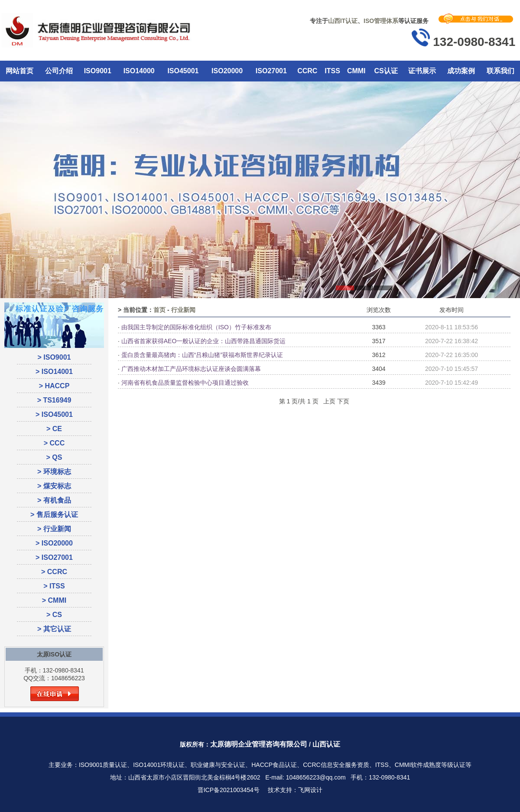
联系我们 (500, 71)
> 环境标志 (54, 472)
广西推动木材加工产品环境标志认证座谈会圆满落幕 (191, 369)
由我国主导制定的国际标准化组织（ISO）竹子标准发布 (196, 327)
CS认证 (386, 71)
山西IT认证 (343, 21)
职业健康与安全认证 (218, 765)
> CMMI (54, 600)
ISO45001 (183, 71)
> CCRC (54, 572)
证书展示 (422, 71)
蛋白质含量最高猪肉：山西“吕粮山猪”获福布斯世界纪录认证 (202, 355)
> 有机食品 (54, 500)
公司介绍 (59, 71)
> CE (54, 429)
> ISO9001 (54, 357)
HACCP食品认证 (274, 765)
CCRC (307, 71)
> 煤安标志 (54, 486)
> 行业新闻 (54, 529)
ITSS (332, 71)
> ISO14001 (54, 372)
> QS (54, 457)
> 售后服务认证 (54, 515)
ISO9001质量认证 (103, 765)
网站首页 (19, 71)
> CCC (54, 443)
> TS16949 (54, 400)
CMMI (356, 71)
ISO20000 (227, 71)
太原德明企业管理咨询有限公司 (259, 744)
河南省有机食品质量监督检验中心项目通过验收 (185, 383)
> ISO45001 (54, 414)
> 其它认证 (54, 629)
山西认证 (326, 744)
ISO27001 (271, 71)
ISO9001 (98, 71)
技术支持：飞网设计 (295, 790)
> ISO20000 (54, 543)
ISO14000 (139, 71)
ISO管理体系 (381, 21)
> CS (54, 615)
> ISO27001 (54, 557)
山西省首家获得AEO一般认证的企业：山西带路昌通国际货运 (204, 341)
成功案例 (461, 71)
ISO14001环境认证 (159, 765)
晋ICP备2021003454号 (229, 790)
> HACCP (54, 386)
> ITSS (54, 586)
